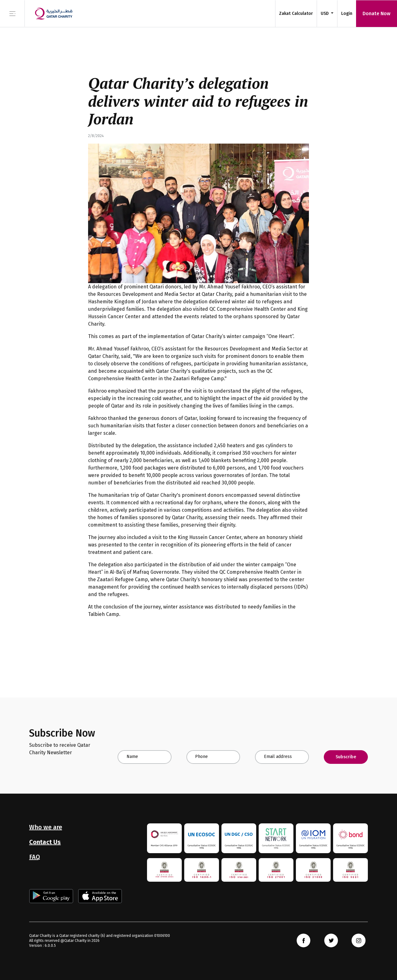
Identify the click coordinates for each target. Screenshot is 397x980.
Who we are (46, 827)
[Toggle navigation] (12, 13)
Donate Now (377, 13)
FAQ (35, 857)
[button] (327, 13)
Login (347, 13)
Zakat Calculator (296, 13)
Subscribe (346, 757)
